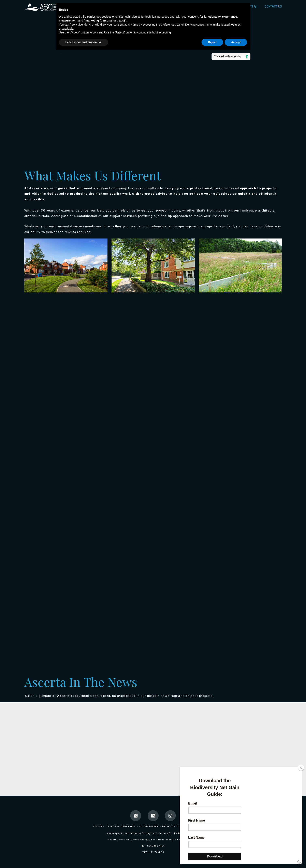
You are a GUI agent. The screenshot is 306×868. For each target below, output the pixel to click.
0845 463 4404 (156, 846)
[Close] (301, 768)
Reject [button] (212, 42)
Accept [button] (236, 42)
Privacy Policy (173, 827)
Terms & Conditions (122, 827)
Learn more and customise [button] (84, 42)
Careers (99, 827)
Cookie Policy (149, 827)
